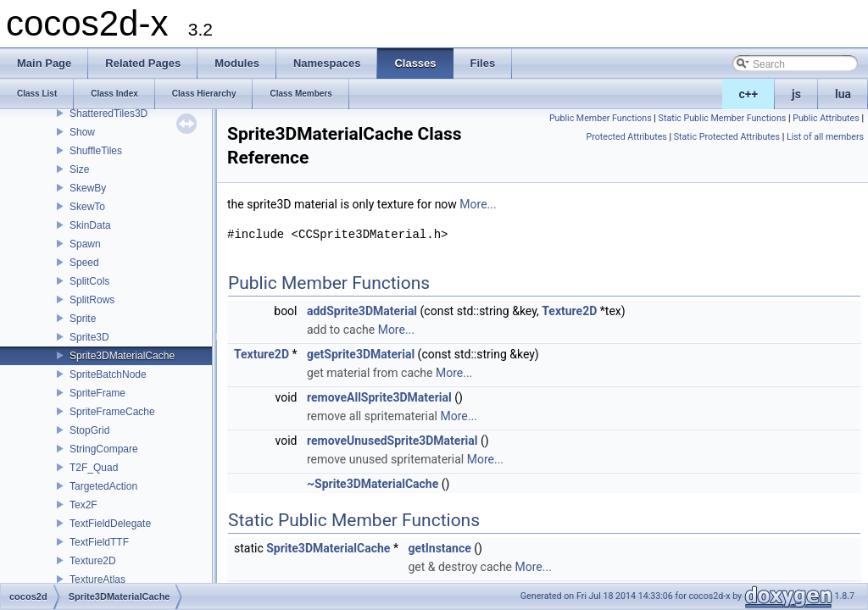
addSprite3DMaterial (362, 311)
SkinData (90, 225)
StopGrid (89, 430)
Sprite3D (89, 337)
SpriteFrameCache (112, 412)
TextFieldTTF (99, 542)
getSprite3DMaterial (361, 354)
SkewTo (87, 207)
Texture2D (93, 561)
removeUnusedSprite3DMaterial (392, 441)
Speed (84, 263)
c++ (749, 94)
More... (478, 204)
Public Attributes (826, 118)
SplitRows (92, 300)
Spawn (85, 244)
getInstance (439, 548)
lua (843, 94)
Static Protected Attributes (727, 137)
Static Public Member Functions (723, 118)
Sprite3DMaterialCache (122, 356)
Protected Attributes (627, 137)
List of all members (825, 137)
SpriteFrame (97, 393)
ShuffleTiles (96, 151)
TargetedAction (103, 486)
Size (79, 169)
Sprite (83, 319)
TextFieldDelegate (110, 524)
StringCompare (104, 449)
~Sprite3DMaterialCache (373, 484)
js (796, 94)
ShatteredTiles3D (108, 114)
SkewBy (88, 188)
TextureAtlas (97, 579)
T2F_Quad (94, 468)
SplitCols (89, 281)
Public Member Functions (601, 118)
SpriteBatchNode (108, 374)
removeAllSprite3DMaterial (379, 397)
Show (82, 132)
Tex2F (83, 505)
